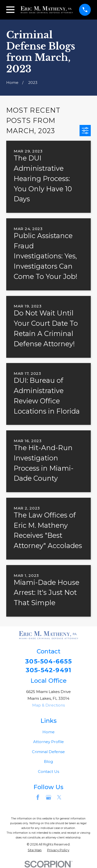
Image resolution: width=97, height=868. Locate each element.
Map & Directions (48, 705)
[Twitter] (59, 798)
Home (48, 732)
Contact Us (48, 771)
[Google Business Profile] (48, 798)
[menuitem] (35, 850)
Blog (48, 762)
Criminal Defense (48, 752)
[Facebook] (38, 798)
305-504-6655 (48, 661)
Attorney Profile (48, 742)
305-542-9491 (49, 670)
